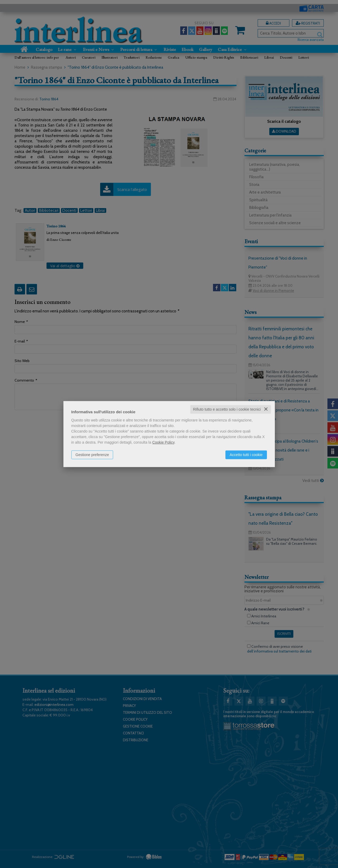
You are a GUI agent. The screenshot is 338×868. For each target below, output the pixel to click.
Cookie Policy (163, 442)
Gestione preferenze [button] (92, 455)
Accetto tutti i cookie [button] (246, 455)
